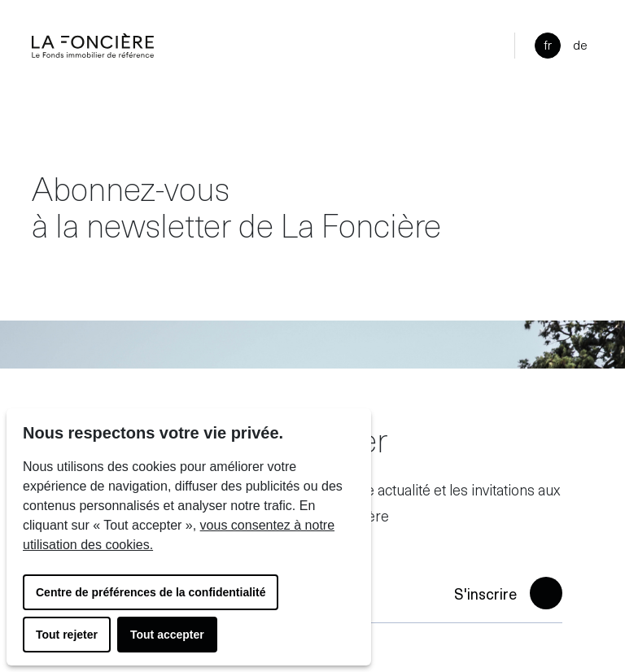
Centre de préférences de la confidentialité (151, 592)
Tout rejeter (67, 635)
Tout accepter (167, 635)
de (580, 44)
